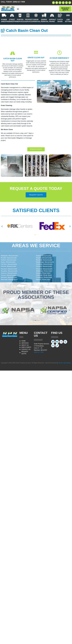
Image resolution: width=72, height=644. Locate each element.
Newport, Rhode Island (43, 273)
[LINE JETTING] (68, 15)
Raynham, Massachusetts (9, 269)
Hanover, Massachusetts (9, 266)
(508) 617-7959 (19, 2)
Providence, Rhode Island (44, 277)
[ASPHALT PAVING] (52, 15)
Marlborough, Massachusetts (45, 262)
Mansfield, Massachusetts (44, 260)
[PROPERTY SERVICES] (28, 15)
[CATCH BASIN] (60, 15)
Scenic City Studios (65, 363)
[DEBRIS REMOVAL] (44, 15)
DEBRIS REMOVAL (45, 21)
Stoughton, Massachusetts (9, 271)
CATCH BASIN (60, 21)
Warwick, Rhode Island (43, 279)
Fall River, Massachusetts (9, 264)
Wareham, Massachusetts (9, 277)
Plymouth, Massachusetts (44, 266)
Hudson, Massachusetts (44, 256)
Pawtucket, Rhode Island (44, 275)
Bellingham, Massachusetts (9, 256)
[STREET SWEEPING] (12, 15)
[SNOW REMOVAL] (36, 15)
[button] (18, 9)
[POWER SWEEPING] (4, 15)
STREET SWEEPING (13, 21)
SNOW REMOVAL (37, 21)
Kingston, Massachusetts (44, 258)
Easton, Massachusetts (8, 262)
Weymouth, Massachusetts (9, 279)
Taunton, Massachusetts (8, 275)
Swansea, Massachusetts (9, 273)
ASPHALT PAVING (53, 21)
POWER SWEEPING (5, 21)
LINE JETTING (68, 21)
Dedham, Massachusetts (9, 260)
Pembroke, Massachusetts (44, 264)
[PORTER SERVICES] (20, 15)
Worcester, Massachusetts (44, 269)
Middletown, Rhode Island (44, 271)
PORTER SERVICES (21, 21)
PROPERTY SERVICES (29, 21)
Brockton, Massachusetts (9, 258)
